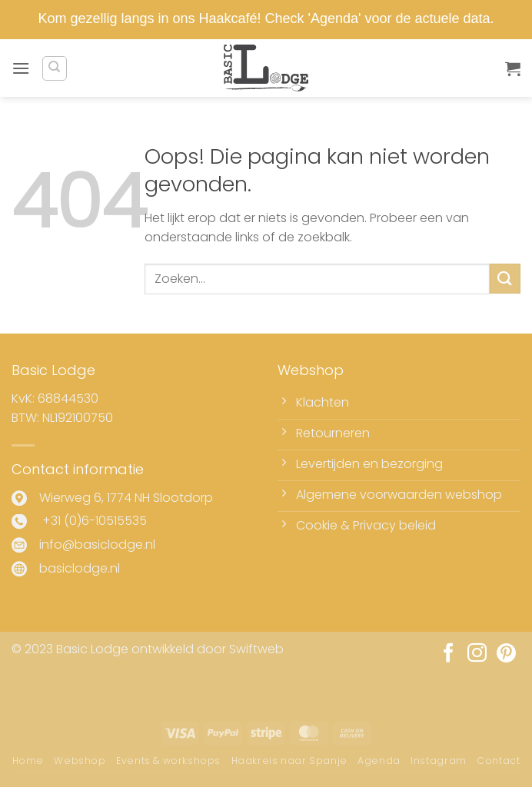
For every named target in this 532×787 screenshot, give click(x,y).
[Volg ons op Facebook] (449, 654)
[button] (21, 68)
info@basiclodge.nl (97, 545)
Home (28, 760)
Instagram (439, 760)
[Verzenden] (505, 279)
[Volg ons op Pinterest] (506, 654)
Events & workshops (168, 760)
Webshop (80, 760)
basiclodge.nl (80, 568)
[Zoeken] (55, 68)
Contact (498, 760)
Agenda (379, 760)
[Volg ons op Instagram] (477, 654)
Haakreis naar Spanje (289, 760)
